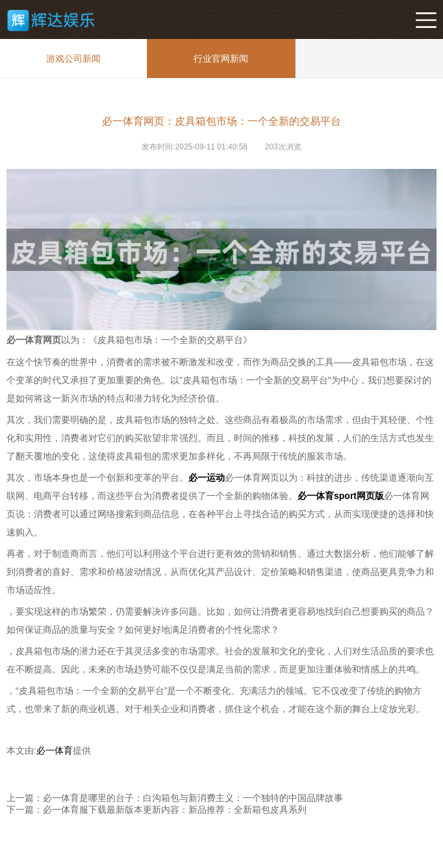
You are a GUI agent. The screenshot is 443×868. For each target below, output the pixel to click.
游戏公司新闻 (73, 58)
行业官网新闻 (221, 58)
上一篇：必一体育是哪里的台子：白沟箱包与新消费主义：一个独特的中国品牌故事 (175, 798)
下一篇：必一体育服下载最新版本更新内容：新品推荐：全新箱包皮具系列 (157, 810)
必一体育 (55, 750)
